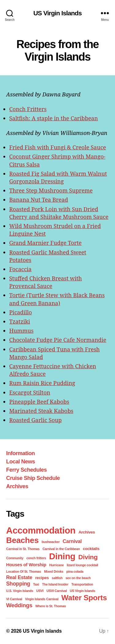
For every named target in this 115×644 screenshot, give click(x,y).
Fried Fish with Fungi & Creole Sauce (58, 147)
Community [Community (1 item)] (15, 558)
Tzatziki (20, 321)
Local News (21, 462)
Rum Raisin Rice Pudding (42, 383)
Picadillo (21, 312)
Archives (17, 486)
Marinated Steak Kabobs (41, 411)
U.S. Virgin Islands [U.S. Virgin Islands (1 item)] (20, 591)
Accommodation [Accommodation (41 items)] (41, 530)
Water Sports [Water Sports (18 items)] (84, 598)
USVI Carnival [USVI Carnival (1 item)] (57, 591)
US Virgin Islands (58, 13)
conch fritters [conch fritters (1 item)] (36, 558)
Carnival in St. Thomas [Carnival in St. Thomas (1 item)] (23, 549)
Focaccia (20, 269)
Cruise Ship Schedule (33, 478)
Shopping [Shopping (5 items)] (18, 584)
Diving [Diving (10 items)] (88, 557)
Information (21, 453)
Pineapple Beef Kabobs (39, 402)
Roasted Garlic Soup (35, 420)
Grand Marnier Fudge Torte (45, 243)
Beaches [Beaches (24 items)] (22, 540)
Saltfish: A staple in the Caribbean (54, 118)
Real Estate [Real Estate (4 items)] (19, 577)
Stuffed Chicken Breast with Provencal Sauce (46, 282)
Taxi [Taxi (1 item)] (36, 584)
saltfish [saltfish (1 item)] (57, 578)
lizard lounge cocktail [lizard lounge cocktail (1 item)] (82, 565)
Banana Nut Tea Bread (39, 200)
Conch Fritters (28, 109)
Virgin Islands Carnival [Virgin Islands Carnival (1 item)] (42, 599)
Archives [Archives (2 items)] (87, 532)
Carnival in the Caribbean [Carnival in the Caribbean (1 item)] (61, 549)
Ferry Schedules (27, 470)
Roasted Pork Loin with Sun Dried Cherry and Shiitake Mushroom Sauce (59, 213)
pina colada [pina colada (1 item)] (75, 571)
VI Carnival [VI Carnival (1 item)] (14, 599)
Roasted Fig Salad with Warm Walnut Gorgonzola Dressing (58, 177)
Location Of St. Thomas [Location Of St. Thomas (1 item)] (24, 571)
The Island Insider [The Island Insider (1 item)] (55, 584)
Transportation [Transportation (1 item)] (82, 584)
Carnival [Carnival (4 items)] (72, 541)
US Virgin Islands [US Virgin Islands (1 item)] (83, 591)
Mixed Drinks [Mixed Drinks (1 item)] (54, 571)
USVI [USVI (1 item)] (40, 591)
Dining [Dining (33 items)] (62, 556)
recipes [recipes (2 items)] (42, 578)
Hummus (21, 331)
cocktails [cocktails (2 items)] (91, 549)
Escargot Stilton (30, 392)
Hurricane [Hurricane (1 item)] (57, 565)
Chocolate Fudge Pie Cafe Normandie (58, 340)
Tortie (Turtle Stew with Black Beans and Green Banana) (57, 299)
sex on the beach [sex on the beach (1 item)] (78, 578)
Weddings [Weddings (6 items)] (19, 605)
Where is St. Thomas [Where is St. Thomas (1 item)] (51, 606)
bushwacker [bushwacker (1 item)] (51, 542)
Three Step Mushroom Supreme (51, 190)
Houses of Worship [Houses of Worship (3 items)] (26, 565)
